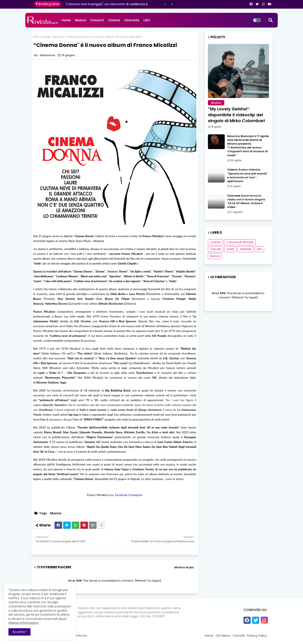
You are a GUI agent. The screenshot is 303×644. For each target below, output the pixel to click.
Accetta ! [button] (19, 632)
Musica (80, 20)
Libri (147, 20)
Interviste (132, 20)
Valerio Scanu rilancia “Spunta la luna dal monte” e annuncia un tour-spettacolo (247, 175)
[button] (165, 4)
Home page (42, 37)
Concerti (97, 20)
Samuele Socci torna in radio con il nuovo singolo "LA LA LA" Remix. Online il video (246, 202)
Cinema (114, 20)
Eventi (231, 249)
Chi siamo (223, 636)
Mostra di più (184, 567)
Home (66, 20)
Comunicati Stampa (240, 242)
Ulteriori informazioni (23, 623)
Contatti (239, 636)
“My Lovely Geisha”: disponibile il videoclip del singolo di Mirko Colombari (236, 115)
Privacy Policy (257, 636)
